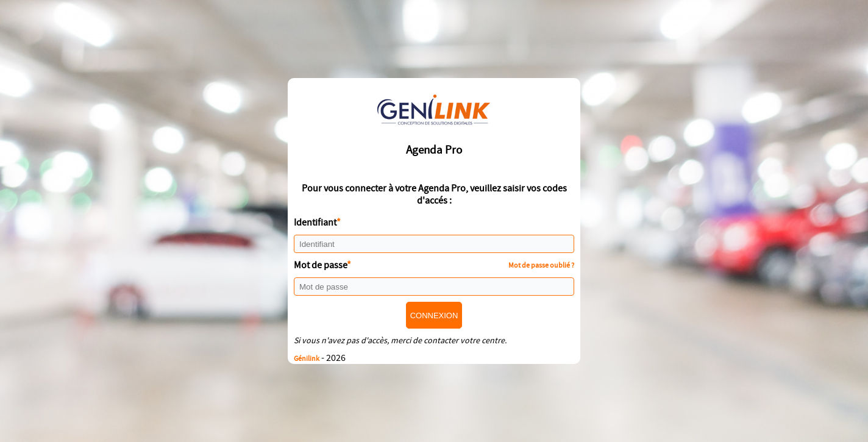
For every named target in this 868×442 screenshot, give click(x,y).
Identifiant (315, 223)
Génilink (307, 358)
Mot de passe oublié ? (541, 265)
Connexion (434, 315)
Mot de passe (320, 265)
